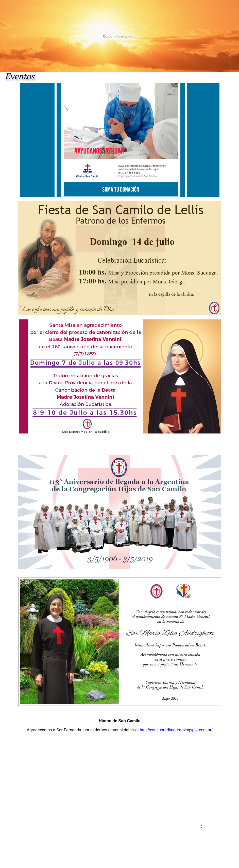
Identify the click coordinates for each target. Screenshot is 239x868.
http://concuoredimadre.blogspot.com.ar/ (176, 730)
